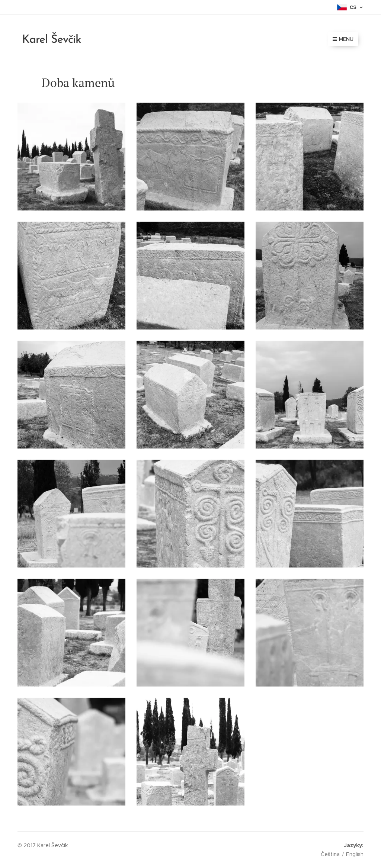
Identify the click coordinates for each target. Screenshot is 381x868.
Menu (343, 39)
